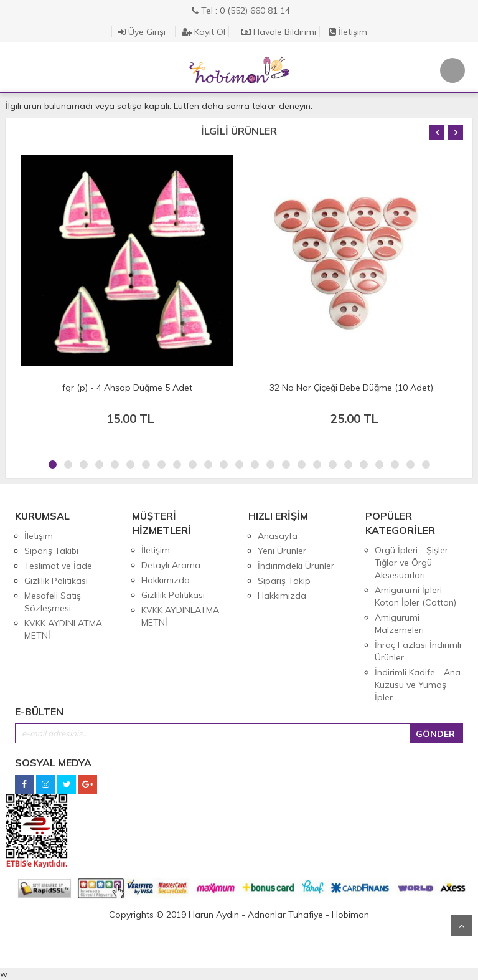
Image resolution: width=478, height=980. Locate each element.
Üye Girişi (142, 32)
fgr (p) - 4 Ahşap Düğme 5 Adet (127, 388)
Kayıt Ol (204, 32)
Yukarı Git (461, 926)
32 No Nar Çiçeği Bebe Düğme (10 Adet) (351, 388)
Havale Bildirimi (279, 32)
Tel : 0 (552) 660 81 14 (241, 11)
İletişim (348, 32)
